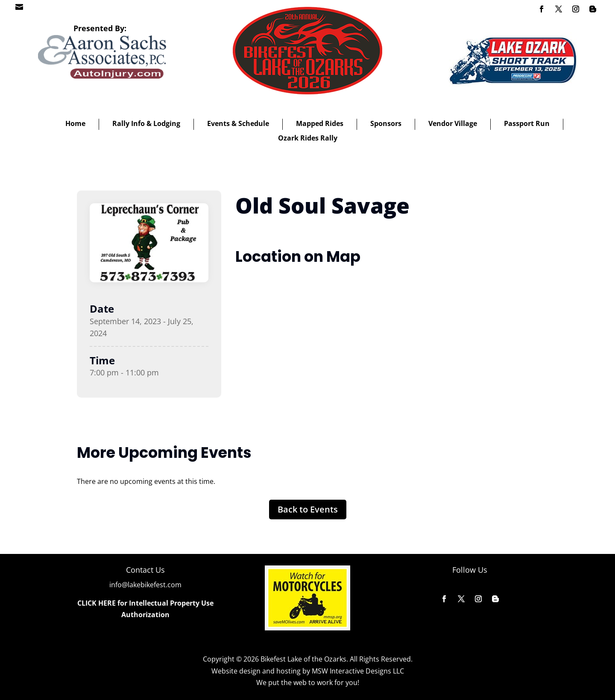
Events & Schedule (238, 123)
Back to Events (308, 509)
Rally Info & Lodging (146, 123)
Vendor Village (453, 123)
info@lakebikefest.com (145, 585)
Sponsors (386, 123)
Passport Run (527, 123)
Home (75, 123)
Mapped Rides (320, 123)
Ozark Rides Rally (308, 138)
